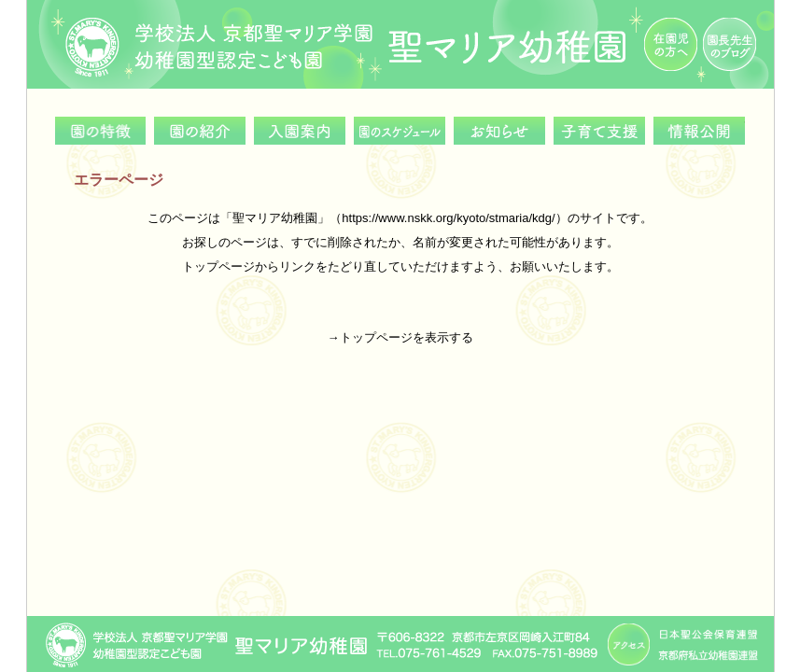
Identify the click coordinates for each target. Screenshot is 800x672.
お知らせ (499, 131)
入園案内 (300, 131)
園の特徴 (101, 131)
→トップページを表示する (400, 337)
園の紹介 (200, 131)
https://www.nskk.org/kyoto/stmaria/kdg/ (448, 218)
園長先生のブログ (730, 44)
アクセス (629, 644)
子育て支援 (599, 131)
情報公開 (699, 131)
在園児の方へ (671, 44)
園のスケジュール (400, 131)
